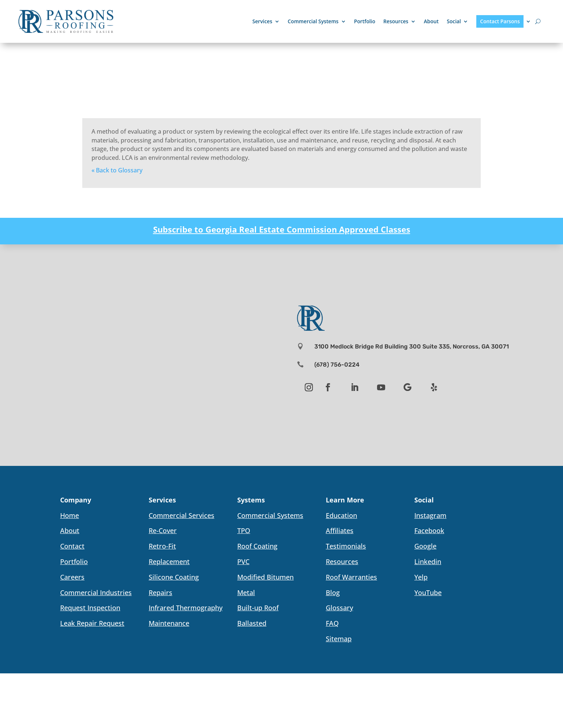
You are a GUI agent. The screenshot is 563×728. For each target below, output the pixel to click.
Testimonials (346, 546)
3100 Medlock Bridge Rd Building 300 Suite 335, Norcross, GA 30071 (412, 346)
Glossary (339, 608)
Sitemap (339, 639)
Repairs (160, 593)
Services (262, 21)
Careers (72, 577)
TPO (244, 530)
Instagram (430, 515)
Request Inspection (90, 608)
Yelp (421, 577)
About (431, 21)
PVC (243, 562)
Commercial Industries (96, 593)
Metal (246, 593)
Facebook (429, 530)
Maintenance (169, 623)
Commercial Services (182, 515)
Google (425, 546)
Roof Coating (257, 546)
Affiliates (340, 530)
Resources (396, 21)
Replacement (169, 562)
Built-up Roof (258, 608)
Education (341, 515)
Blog (333, 593)
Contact (72, 546)
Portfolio (365, 21)
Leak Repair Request (92, 623)
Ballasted (252, 623)
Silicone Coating (174, 577)
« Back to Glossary (117, 170)
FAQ (332, 623)
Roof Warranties (351, 577)
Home (70, 515)
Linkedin (428, 562)
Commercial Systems (313, 21)
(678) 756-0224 (337, 365)
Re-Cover (163, 530)
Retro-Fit (162, 546)
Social (454, 21)
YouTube (428, 593)
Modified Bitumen (265, 577)
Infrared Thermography (186, 608)
